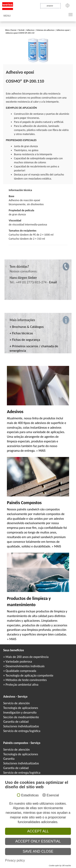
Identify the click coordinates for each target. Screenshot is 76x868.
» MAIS (41, 451)
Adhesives (30, 861)
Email (53, 282)
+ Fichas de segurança (25, 340)
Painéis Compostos (24, 503)
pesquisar (50, 6)
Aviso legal (8, 839)
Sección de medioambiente (21, 717)
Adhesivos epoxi (63, 30)
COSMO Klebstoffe (18, 861)
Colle (49, 861)
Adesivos (15, 412)
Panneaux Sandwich (51, 864)
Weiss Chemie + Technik (15, 30)
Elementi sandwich (27, 866)
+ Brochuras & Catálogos (27, 327)
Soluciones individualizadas (21, 726)
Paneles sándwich (59, 866)
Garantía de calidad (16, 722)
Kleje (54, 861)
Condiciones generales (38, 843)
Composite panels (35, 864)
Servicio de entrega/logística (22, 731)
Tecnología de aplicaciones (21, 708)
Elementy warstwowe (43, 866)
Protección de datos (25, 839)
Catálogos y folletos (16, 777)
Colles (38, 861)
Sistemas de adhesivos (45, 30)
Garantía (9, 759)
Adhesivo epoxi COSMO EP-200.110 (20, 33)
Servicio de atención (17, 703)
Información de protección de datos (55, 839)
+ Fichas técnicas (21, 333)
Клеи (43, 861)
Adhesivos (30, 30)
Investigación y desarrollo (20, 712)
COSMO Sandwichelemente (17, 864)
